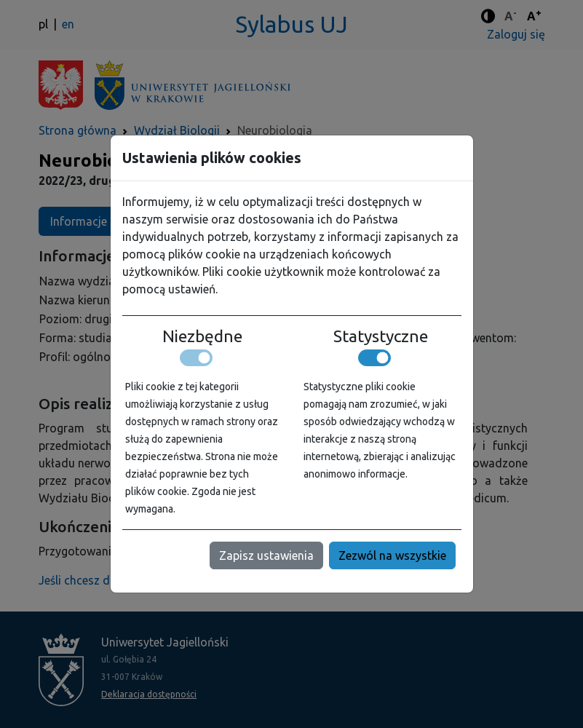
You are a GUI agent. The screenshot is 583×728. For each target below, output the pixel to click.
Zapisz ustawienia (266, 555)
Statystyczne (381, 336)
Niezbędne (202, 336)
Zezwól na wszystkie (392, 555)
